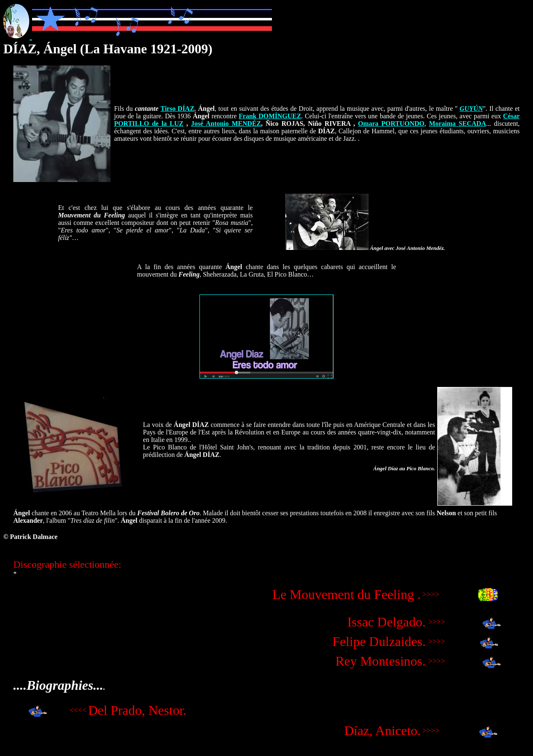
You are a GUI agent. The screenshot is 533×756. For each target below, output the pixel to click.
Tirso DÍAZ (178, 109)
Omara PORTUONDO (391, 124)
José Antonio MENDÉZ (226, 124)
